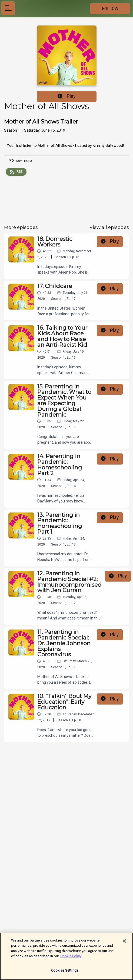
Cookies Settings (65, 973)
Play (66, 96)
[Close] (124, 943)
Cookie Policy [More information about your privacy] (71, 958)
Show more (20, 161)
